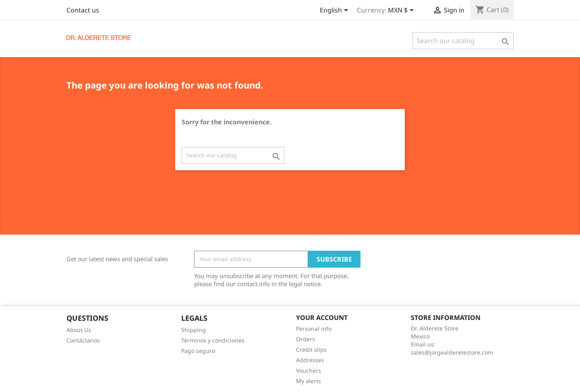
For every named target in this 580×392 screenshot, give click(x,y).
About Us (79, 330)
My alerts (309, 381)
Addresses (310, 360)
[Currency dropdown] (402, 11)
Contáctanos (83, 340)
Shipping (194, 330)
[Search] (463, 41)
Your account (322, 318)
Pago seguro (198, 351)
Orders (306, 339)
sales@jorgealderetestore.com (452, 352)
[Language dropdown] (335, 11)
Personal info (314, 329)
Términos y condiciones (213, 340)
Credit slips (311, 350)
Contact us (83, 10)
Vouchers (309, 370)
